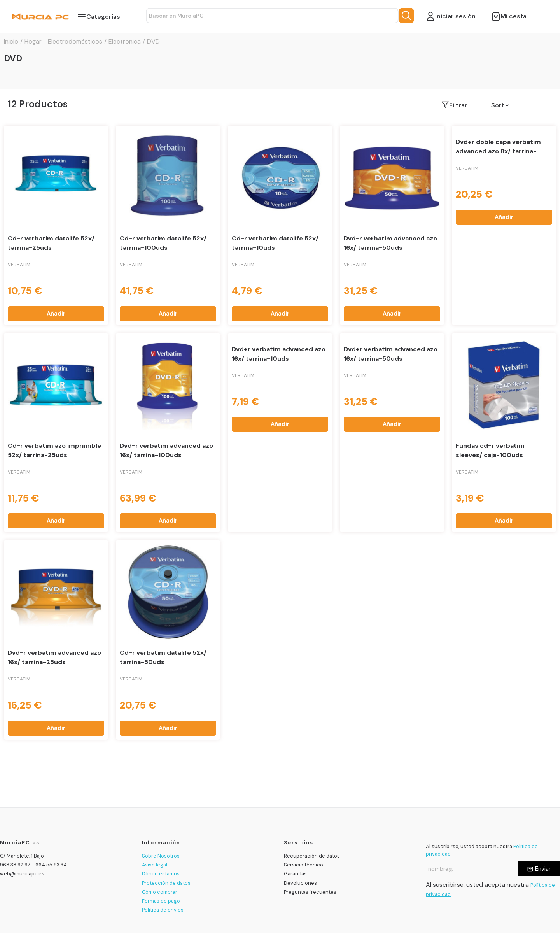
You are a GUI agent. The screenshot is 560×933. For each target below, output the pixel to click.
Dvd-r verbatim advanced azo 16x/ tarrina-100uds (166, 450)
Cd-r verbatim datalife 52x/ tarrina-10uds (275, 243)
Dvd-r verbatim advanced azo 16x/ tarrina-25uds (54, 657)
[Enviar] (539, 869)
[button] (520, 105)
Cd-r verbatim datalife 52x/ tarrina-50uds (163, 657)
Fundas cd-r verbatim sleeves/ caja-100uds (490, 450)
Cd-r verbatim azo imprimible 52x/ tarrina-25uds (54, 450)
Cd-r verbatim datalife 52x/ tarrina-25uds (51, 243)
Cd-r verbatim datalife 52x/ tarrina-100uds (163, 243)
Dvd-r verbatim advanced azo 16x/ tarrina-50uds (390, 243)
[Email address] (472, 869)
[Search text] (272, 16)
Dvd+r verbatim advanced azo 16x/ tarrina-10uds (279, 354)
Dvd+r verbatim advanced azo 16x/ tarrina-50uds (391, 354)
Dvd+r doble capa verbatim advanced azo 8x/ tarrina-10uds (498, 151)
